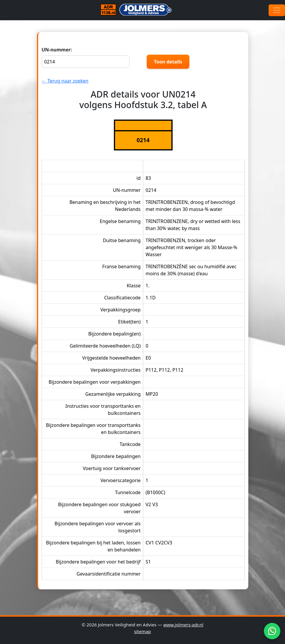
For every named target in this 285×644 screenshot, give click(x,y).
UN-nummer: (86, 57)
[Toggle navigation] (277, 10)
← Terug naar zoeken (65, 81)
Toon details (168, 62)
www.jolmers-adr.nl (183, 625)
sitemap (142, 631)
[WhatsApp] (272, 631)
